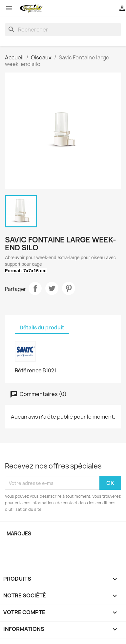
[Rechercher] (63, 30)
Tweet (52, 288)
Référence (28, 370)
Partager (35, 288)
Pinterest (69, 288)
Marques (19, 534)
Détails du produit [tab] (42, 328)
